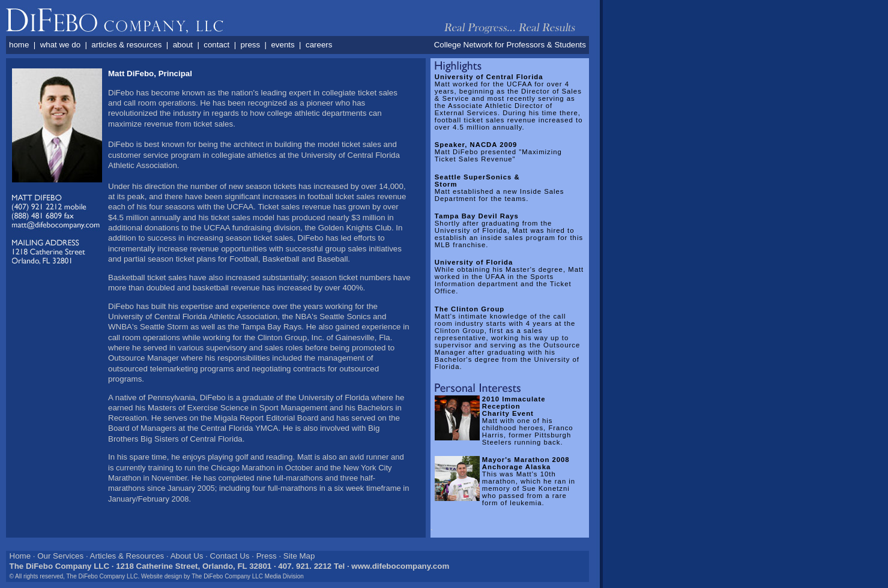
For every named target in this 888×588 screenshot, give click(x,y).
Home (20, 556)
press (251, 45)
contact (216, 45)
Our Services (60, 556)
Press (267, 556)
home (19, 45)
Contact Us (230, 556)
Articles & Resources (127, 556)
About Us (187, 556)
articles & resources (126, 45)
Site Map (299, 556)
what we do (60, 45)
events (282, 45)
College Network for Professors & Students (510, 45)
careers (319, 45)
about (183, 45)
